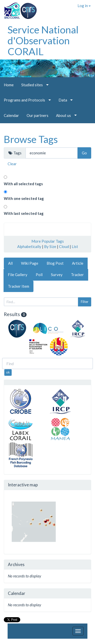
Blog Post (55, 263)
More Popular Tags (48, 241)
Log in (84, 6)
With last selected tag (24, 213)
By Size (50, 246)
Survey (57, 275)
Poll (39, 275)
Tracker (77, 275)
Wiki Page (30, 263)
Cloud (64, 246)
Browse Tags (31, 139)
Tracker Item (18, 286)
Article (78, 263)
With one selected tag (24, 198)
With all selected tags (23, 184)
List (75, 246)
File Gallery (18, 275)
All (10, 263)
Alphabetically (29, 246)
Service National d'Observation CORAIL (43, 40)
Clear (12, 164)
